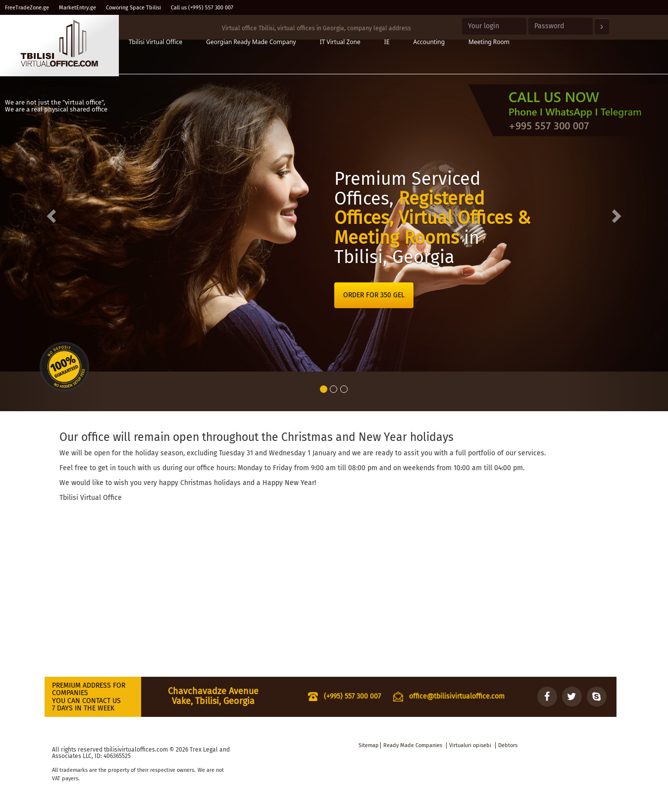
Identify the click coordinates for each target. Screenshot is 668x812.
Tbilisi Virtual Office (156, 42)
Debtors (508, 745)
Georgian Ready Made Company (251, 42)
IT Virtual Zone (340, 42)
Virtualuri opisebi (470, 745)
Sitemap (369, 745)
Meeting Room (489, 42)
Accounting (429, 42)
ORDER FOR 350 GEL (374, 295)
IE (387, 42)
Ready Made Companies (413, 745)
